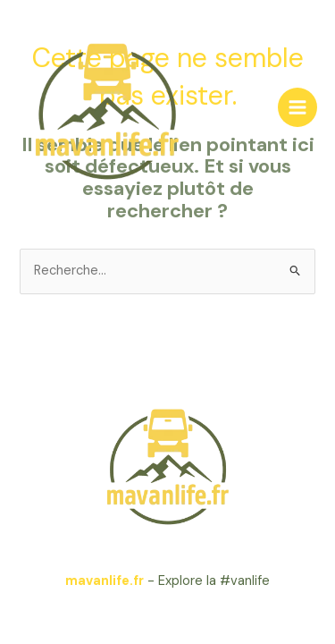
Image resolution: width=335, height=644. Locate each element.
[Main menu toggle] (297, 107)
